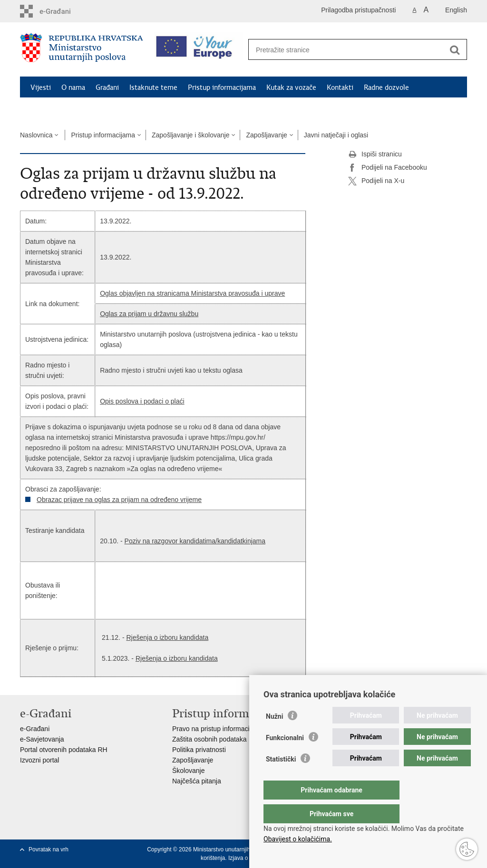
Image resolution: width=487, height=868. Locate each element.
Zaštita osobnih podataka (209, 739)
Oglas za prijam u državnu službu (149, 314)
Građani (107, 87)
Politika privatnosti (199, 750)
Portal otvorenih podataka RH (64, 750)
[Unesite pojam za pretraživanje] (347, 50)
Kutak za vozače (291, 87)
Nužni (274, 735)
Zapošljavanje (266, 135)
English (456, 10)
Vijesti (41, 87)
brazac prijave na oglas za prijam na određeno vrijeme (122, 500)
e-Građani (35, 729)
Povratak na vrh (49, 849)
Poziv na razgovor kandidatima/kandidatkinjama (195, 541)
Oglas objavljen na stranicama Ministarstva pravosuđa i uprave (192, 293)
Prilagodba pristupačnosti (358, 10)
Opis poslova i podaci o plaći (142, 401)
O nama (73, 87)
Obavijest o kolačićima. (298, 839)
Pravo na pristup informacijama (218, 729)
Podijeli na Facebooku (388, 168)
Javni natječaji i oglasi (336, 135)
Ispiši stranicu (375, 154)
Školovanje (189, 771)
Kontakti (340, 87)
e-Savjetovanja (42, 739)
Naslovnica (36, 135)
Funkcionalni (285, 757)
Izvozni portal (39, 760)
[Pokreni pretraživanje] (455, 50)
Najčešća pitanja (197, 781)
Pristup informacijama (222, 87)
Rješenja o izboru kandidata (167, 637)
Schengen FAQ (54, 109)
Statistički (281, 778)
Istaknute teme (153, 87)
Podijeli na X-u (376, 181)
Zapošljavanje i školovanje (190, 135)
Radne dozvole (386, 87)
